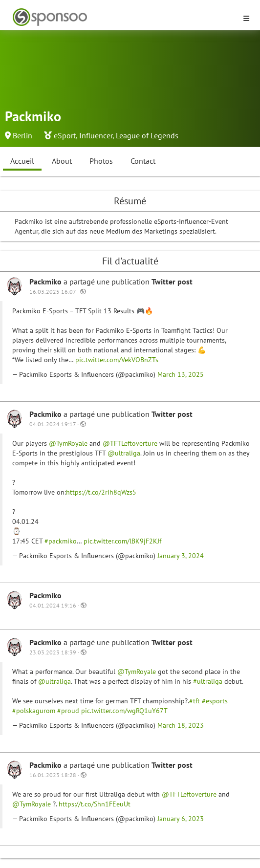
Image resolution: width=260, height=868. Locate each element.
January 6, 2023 (181, 819)
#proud (68, 711)
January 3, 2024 (181, 556)
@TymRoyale (68, 443)
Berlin (22, 135)
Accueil (22, 161)
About (62, 161)
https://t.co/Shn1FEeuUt (95, 804)
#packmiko (61, 541)
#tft (195, 701)
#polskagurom (34, 711)
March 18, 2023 (181, 725)
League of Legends (147, 135)
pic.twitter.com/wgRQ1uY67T (124, 711)
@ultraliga (124, 453)
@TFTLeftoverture (130, 443)
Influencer (96, 135)
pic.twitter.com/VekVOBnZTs (117, 360)
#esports (215, 701)
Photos (101, 161)
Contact (143, 161)
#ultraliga (208, 681)
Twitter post (172, 282)
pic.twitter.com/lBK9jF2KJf (122, 541)
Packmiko (46, 282)
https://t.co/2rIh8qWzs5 (101, 492)
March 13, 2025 (181, 374)
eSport (65, 135)
